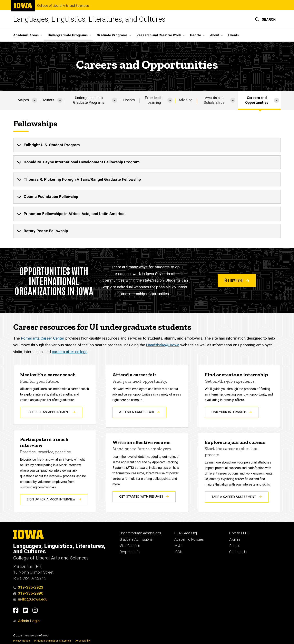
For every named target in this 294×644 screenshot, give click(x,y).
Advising (185, 100)
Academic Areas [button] (26, 35)
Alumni (235, 539)
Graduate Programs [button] (112, 35)
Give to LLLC (239, 533)
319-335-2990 (28, 593)
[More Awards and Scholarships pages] (233, 100)
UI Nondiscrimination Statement (53, 641)
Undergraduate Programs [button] (68, 35)
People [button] (196, 35)
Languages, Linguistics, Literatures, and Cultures (89, 19)
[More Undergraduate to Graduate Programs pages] (115, 100)
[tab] (147, 145)
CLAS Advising (186, 533)
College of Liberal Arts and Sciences (63, 6)
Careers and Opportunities (257, 100)
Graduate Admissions (136, 539)
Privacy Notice (22, 641)
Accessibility (83, 641)
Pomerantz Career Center (43, 338)
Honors (129, 100)
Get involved (237, 280)
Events (234, 35)
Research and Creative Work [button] (159, 35)
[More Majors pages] (35, 100)
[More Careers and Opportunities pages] (277, 100)
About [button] (215, 35)
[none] (147, 145)
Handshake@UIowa (163, 345)
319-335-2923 (28, 587)
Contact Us (238, 552)
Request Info (130, 552)
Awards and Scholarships (214, 100)
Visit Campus (130, 546)
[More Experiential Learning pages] (170, 100)
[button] (265, 19)
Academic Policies (189, 539)
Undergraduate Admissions (140, 533)
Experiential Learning (154, 100)
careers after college (70, 352)
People (235, 546)
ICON (179, 552)
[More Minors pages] (60, 100)
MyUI (178, 546)
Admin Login (29, 621)
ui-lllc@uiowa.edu (30, 599)
